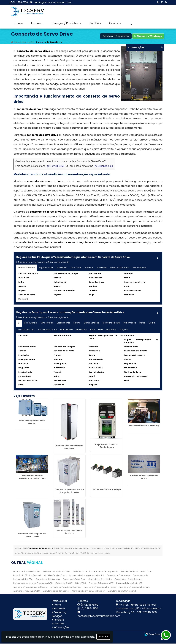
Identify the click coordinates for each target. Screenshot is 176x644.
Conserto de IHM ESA (23, 580)
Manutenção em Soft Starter (32, 422)
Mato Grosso (66, 330)
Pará (100, 330)
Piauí (92, 330)
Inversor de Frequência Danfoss (69, 448)
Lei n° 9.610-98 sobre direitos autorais (93, 553)
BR (19, 323)
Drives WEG (81, 584)
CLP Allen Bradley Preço (55, 576)
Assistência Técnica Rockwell (27, 576)
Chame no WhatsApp (148, 37)
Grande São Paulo (27, 268)
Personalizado (139, 268)
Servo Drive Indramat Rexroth (69, 532)
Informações (61, 628)
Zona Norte (62, 268)
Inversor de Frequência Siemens (134, 587)
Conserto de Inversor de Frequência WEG (69, 491)
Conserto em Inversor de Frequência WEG (33, 584)
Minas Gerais (47, 323)
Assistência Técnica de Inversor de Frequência (95, 572)
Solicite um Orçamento (116, 37)
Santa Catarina (92, 323)
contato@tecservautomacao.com (52, 2)
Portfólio (95, 23)
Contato (115, 23)
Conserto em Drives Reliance (128, 580)
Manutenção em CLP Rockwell (122, 591)
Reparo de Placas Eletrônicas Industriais (32, 477)
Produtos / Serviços (59, 615)
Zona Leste (102, 268)
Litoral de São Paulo (120, 268)
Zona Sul (89, 268)
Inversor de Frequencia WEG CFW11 (32, 535)
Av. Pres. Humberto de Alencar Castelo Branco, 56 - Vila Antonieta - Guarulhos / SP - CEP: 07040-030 (139, 609)
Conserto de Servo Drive (74, 580)
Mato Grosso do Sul (47, 330)
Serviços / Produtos (66, 23)
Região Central (46, 268)
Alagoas (124, 330)
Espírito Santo (63, 323)
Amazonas (81, 330)
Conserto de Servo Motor (100, 580)
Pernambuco (130, 323)
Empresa (37, 23)
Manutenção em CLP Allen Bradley (88, 591)
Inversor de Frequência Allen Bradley (30, 587)
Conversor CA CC (64, 584)
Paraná (77, 323)
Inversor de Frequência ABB (129, 584)
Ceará (152, 323)
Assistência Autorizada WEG (144, 477)
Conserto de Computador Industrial (86, 576)
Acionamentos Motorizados (26, 572)
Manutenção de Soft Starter (56, 591)
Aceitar (103, 637)
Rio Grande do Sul (111, 323)
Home (19, 23)
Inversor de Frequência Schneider (100, 587)
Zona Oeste (76, 268)
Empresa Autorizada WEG (101, 584)
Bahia (142, 323)
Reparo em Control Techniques (107, 446)
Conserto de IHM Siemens (48, 580)
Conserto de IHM (141, 576)
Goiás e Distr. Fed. (26, 330)
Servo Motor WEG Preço (107, 490)
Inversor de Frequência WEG (26, 591)
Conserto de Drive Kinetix (118, 576)
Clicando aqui (104, 166)
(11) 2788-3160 (20, 2)
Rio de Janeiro (31, 323)
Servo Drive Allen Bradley (144, 426)
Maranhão (111, 330)
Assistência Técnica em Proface (136, 572)
